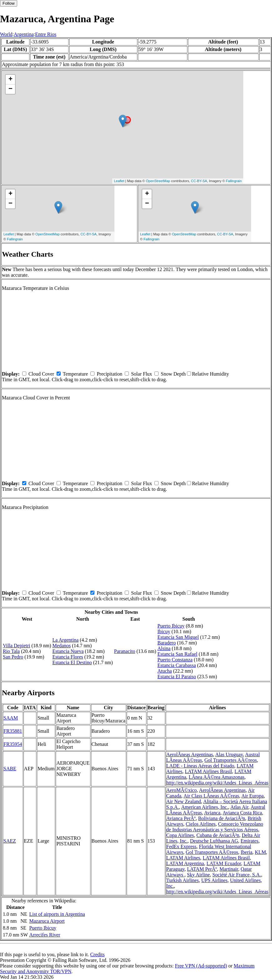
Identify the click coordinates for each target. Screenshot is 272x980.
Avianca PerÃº (181, 818)
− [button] (10, 89)
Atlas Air (239, 807)
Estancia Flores (68, 657)
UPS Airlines (214, 880)
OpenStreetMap (158, 181)
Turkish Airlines (183, 880)
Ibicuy (164, 631)
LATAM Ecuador (224, 863)
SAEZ (10, 841)
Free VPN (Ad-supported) (201, 966)
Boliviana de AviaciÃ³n (222, 818)
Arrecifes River (45, 935)
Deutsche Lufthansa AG (214, 841)
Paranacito (125, 651)
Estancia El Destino (72, 662)
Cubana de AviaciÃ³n (218, 835)
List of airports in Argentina (57, 914)
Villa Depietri (16, 646)
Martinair (229, 869)
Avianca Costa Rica (242, 813)
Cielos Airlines (201, 824)
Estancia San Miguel (178, 637)
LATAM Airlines (183, 858)
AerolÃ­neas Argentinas (190, 754)
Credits (97, 954)
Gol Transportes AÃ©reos (231, 760)
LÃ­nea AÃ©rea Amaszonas (216, 777)
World (6, 34)
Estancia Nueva (68, 651)
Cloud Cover (41, 374)
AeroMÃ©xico (181, 790)
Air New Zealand (184, 801)
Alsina (164, 648)
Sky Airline (198, 875)
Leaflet (119, 181)
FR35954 (13, 744)
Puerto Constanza (175, 660)
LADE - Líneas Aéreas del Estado (200, 766)
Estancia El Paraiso (177, 677)
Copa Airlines (180, 835)
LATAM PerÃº (202, 869)
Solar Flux (141, 374)
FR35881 (13, 731)
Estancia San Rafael (178, 654)
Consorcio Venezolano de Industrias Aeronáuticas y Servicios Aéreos (215, 827)
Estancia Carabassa (177, 665)
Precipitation (109, 374)
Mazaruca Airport (47, 921)
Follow (9, 3)
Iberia (247, 852)
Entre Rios (46, 34)
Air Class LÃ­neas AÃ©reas (211, 796)
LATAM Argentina (185, 863)
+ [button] (10, 80)
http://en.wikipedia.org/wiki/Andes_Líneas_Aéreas (217, 783)
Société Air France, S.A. (237, 875)
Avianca (212, 813)
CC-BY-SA (199, 181)
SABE (10, 769)
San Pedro (13, 657)
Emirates (250, 841)
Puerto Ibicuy (171, 626)
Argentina (24, 34)
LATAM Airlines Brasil (208, 771)
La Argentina (66, 640)
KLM (260, 852)
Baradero (167, 643)
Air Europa (253, 796)
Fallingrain (234, 181)
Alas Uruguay (229, 754)
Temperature (76, 374)
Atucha (165, 671)
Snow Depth (173, 374)
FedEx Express (181, 847)
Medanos (62, 646)
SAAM (11, 718)
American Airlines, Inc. (204, 807)
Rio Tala (11, 651)
